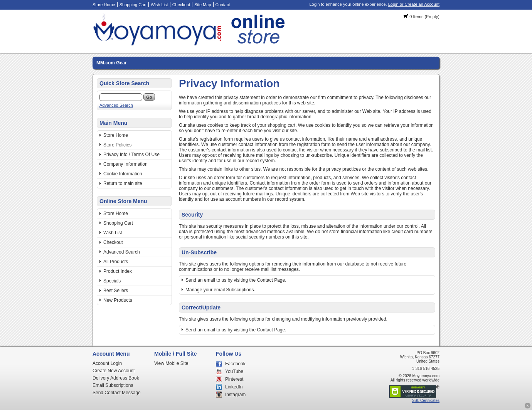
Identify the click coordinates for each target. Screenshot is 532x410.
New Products (118, 300)
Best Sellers (116, 291)
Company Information (125, 164)
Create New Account (114, 371)
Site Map (203, 5)
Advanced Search (116, 105)
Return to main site (123, 183)
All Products (116, 262)
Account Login (107, 363)
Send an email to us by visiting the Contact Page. (236, 280)
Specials (112, 281)
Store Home (104, 5)
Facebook (235, 364)
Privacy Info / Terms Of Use (131, 155)
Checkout (181, 5)
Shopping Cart (133, 5)
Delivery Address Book (116, 378)
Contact (223, 5)
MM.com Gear (112, 63)
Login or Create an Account (414, 4)
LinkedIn (234, 387)
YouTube (234, 371)
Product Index (118, 271)
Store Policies (117, 145)
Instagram (235, 395)
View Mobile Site (171, 363)
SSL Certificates (426, 401)
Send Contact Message (117, 393)
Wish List (159, 5)
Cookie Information (123, 174)
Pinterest (234, 379)
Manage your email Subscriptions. (220, 290)
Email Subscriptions (113, 385)
